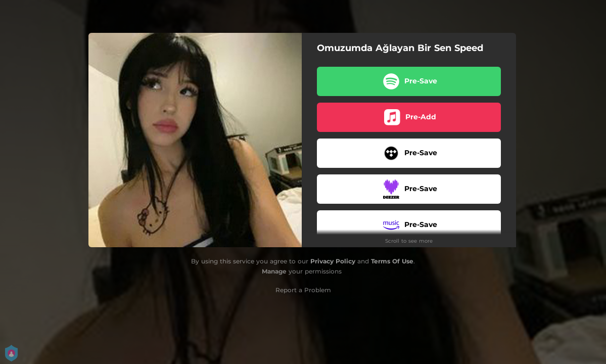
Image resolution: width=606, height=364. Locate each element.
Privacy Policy (333, 261)
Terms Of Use (392, 261)
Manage (274, 271)
